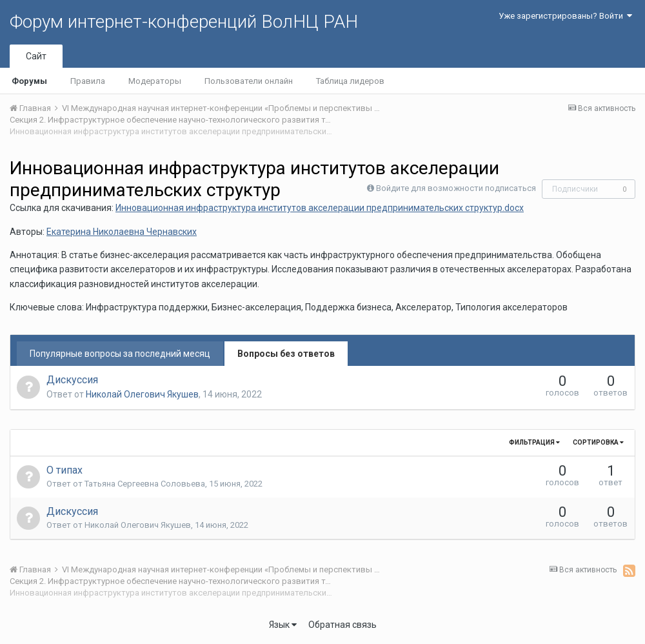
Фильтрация (534, 442)
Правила (88, 81)
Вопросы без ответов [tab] (286, 354)
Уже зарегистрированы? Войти (565, 16)
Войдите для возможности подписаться (456, 188)
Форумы (29, 81)
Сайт (36, 56)
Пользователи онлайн (249, 81)
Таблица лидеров (350, 81)
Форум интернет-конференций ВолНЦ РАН (184, 22)
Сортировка (598, 442)
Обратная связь (342, 625)
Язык (283, 625)
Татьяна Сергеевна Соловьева (145, 484)
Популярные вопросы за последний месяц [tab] (120, 354)
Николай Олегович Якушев (142, 394)
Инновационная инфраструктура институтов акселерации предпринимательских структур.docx (320, 208)
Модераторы (155, 81)
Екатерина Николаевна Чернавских (122, 232)
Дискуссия (72, 380)
